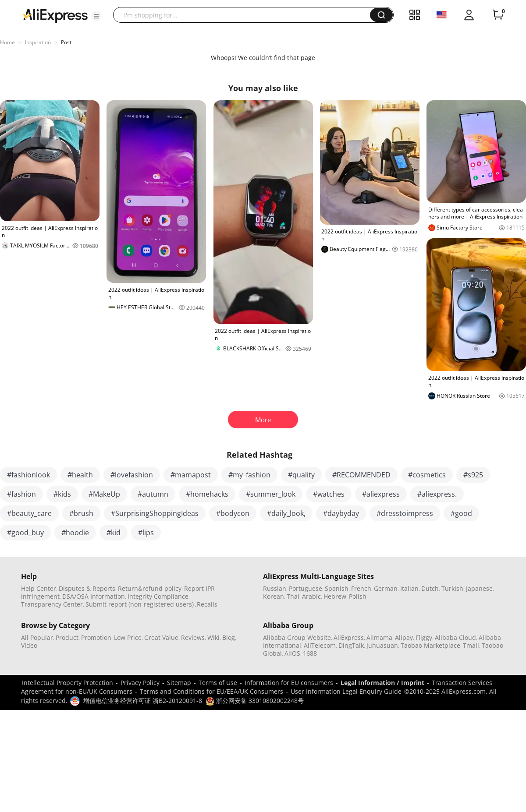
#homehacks (207, 494)
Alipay (404, 637)
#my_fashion (249, 475)
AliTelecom (320, 645)
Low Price (128, 637)
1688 (310, 653)
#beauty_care (29, 513)
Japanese (479, 588)
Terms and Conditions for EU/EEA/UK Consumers (211, 691)
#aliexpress (381, 494)
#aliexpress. (437, 494)
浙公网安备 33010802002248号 (255, 701)
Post (66, 42)
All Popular (37, 637)
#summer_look (271, 494)
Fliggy (424, 637)
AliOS (292, 653)
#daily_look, (286, 513)
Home (7, 42)
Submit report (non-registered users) (140, 604)
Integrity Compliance (158, 596)
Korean (274, 596)
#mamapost (191, 475)
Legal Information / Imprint (382, 683)
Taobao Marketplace (430, 645)
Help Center (39, 588)
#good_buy (25, 533)
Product (67, 637)
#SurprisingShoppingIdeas (155, 513)
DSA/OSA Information (94, 596)
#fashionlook (28, 475)
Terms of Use (218, 683)
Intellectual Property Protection (68, 683)
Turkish (452, 588)
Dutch (430, 588)
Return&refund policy (150, 588)
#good (461, 513)
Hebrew (335, 596)
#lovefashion (132, 475)
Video (29, 645)
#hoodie (75, 533)
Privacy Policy (140, 683)
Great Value (161, 637)
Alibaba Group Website (297, 637)
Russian (275, 588)
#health (80, 475)
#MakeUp (104, 494)
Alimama (379, 637)
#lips (146, 533)
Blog (229, 637)
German (386, 588)
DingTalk (351, 645)
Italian (409, 588)
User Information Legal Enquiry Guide (346, 691)
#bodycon (233, 513)
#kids (62, 494)
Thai (293, 596)
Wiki (213, 637)
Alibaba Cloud (455, 637)
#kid (114, 533)
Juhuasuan (382, 645)
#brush (81, 513)
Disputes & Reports (87, 588)
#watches (329, 494)
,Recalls (206, 604)
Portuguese (306, 588)
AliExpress (349, 637)
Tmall (471, 645)
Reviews (193, 637)
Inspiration (38, 42)
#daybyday (341, 513)
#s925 (473, 475)
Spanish (337, 588)
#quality (301, 475)
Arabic (311, 596)
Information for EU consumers (289, 683)
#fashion (21, 494)
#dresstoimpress (405, 513)
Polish (358, 596)
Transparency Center (52, 604)
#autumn (153, 494)
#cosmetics (427, 475)
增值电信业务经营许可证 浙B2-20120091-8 (143, 701)
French (361, 588)
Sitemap (179, 683)
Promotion (96, 637)
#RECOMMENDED (361, 475)
